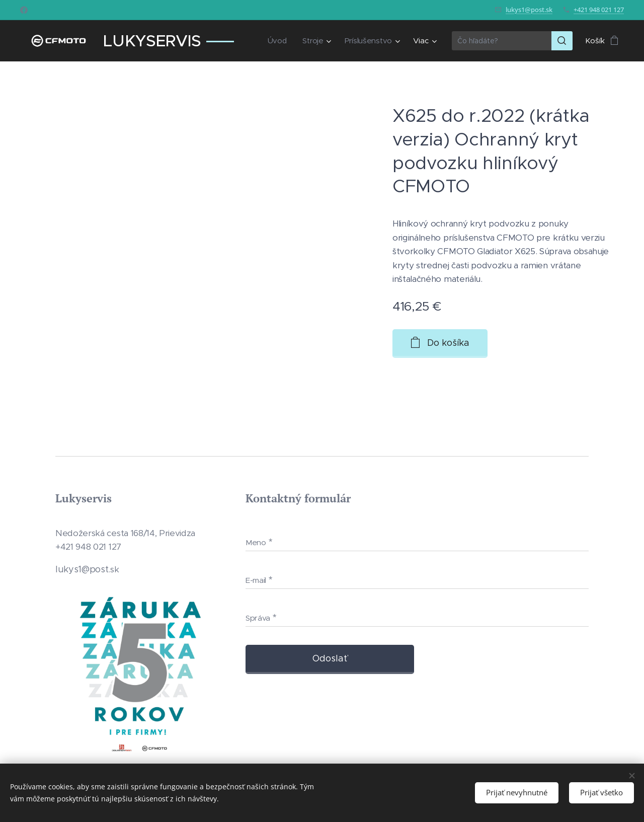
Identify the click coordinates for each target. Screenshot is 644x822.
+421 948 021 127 (599, 10)
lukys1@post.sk (529, 10)
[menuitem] (277, 41)
